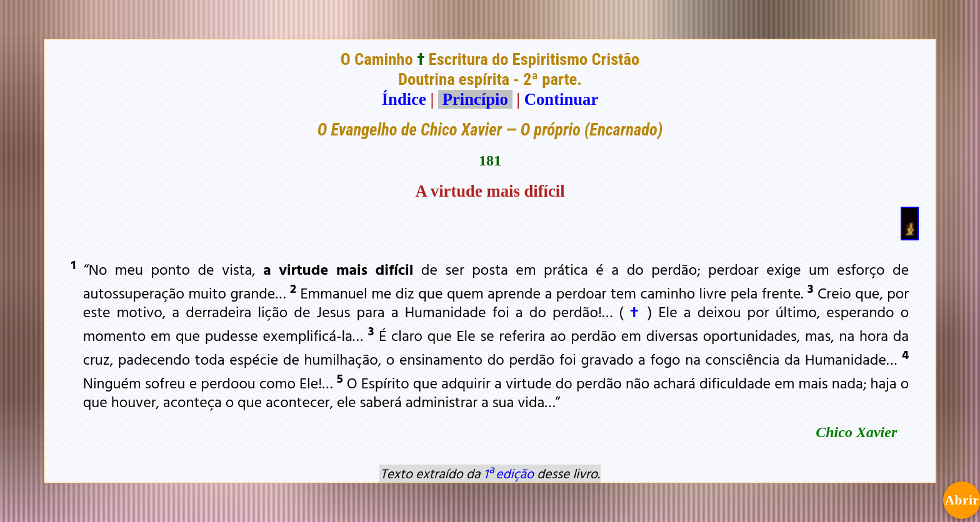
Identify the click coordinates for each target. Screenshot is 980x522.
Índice (404, 99)
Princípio (475, 99)
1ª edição (509, 473)
